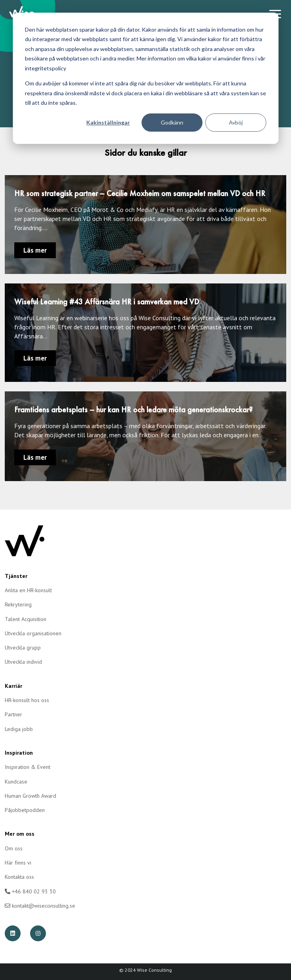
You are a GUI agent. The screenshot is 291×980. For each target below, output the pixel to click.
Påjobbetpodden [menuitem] (25, 810)
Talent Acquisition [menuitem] (26, 619)
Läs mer (35, 250)
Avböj (236, 122)
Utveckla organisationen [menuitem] (33, 633)
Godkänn (172, 122)
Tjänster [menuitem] (16, 576)
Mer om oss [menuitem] (20, 834)
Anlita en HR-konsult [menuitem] (28, 590)
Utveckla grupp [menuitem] (23, 648)
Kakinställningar (108, 122)
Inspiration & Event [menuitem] (28, 767)
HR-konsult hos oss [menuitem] (27, 700)
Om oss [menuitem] (14, 848)
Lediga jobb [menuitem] (19, 729)
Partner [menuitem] (13, 714)
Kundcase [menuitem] (16, 782)
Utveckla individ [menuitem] (23, 662)
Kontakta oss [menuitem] (19, 877)
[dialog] (145, 78)
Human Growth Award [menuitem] (30, 796)
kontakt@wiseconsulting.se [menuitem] (40, 906)
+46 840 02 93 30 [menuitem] (30, 891)
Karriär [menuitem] (13, 686)
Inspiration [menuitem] (19, 753)
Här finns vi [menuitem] (18, 863)
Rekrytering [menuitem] (18, 604)
